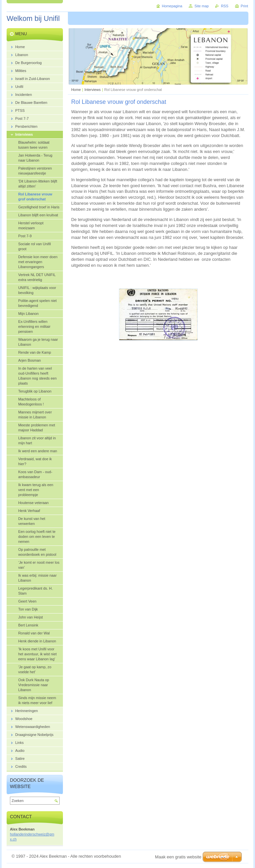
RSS (225, 6)
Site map (202, 6)
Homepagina (172, 6)
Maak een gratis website (178, 857)
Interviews (93, 90)
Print (244, 6)
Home (76, 90)
